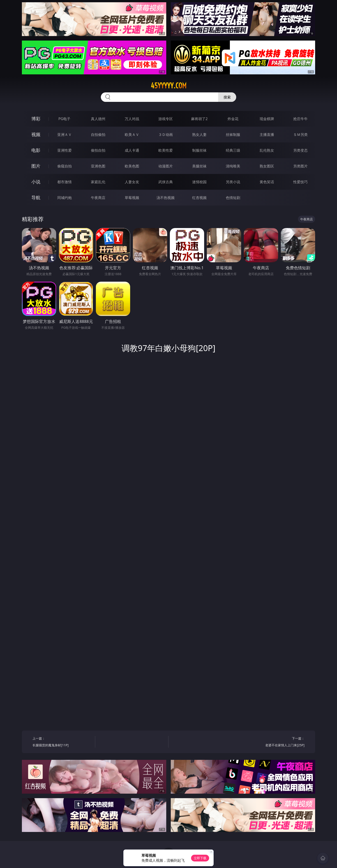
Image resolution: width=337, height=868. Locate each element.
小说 (36, 182)
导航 (36, 198)
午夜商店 (98, 198)
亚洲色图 (98, 166)
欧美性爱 (166, 150)
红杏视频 (199, 198)
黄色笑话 (267, 182)
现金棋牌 (267, 119)
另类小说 (233, 182)
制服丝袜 (199, 150)
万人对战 (132, 119)
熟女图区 (267, 166)
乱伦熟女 (267, 150)
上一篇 (62, 742)
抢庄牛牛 (300, 119)
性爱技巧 (300, 182)
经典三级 (233, 150)
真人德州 (98, 119)
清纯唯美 (233, 166)
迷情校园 (199, 182)
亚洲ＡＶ (65, 135)
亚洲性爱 (65, 150)
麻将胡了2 (199, 119)
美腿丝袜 (199, 166)
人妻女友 (132, 182)
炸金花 (233, 119)
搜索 (227, 97)
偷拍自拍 (98, 150)
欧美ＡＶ (132, 135)
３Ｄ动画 (166, 135)
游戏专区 (166, 119)
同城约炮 (65, 198)
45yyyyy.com (169, 86)
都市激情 (65, 182)
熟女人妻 (199, 135)
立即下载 (200, 858)
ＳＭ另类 (300, 135)
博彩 (36, 119)
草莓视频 (132, 198)
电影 (36, 150)
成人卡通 (132, 150)
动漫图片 (166, 166)
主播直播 (267, 135)
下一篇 (275, 742)
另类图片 (300, 166)
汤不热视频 (166, 198)
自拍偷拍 (98, 135)
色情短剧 (233, 198)
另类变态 (300, 150)
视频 (36, 134)
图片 (36, 166)
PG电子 (64, 119)
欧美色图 (132, 166)
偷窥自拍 (65, 166)
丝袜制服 (233, 135)
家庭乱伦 (98, 182)
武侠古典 (166, 182)
